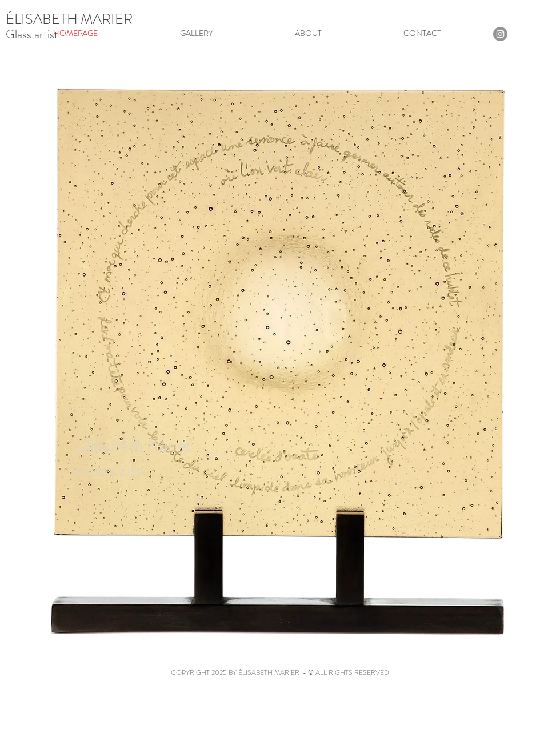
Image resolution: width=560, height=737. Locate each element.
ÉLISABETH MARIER (69, 19)
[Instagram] (500, 34)
